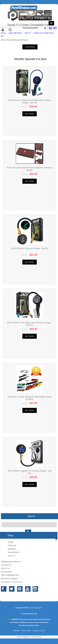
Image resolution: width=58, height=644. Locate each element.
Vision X (28, 33)
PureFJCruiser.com (35, 608)
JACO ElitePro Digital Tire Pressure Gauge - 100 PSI (29, 472)
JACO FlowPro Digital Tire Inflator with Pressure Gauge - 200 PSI (29, 101)
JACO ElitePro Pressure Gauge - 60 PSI (29, 248)
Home (3, 33)
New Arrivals (13, 552)
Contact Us (6, 565)
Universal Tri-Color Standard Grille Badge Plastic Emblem (30, 398)
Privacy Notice (26, 631)
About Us (5, 568)
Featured (12, 545)
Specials (12, 549)
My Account (6, 572)
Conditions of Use (39, 631)
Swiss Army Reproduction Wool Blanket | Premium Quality (29, 169)
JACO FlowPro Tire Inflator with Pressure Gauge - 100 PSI (30, 324)
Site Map (16, 631)
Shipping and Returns (11, 561)
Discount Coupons (9, 578)
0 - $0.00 (50, 28)
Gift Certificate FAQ (10, 575)
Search (31, 516)
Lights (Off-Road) (15, 33)
